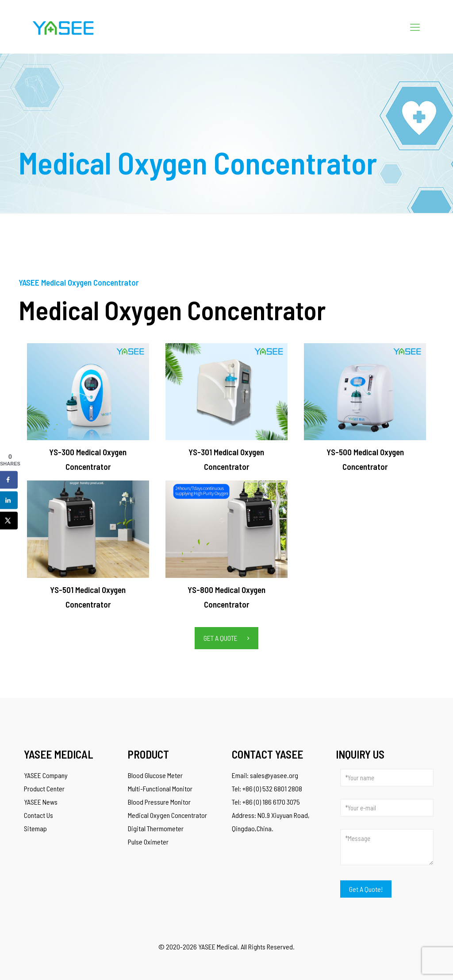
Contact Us (38, 815)
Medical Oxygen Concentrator (167, 815)
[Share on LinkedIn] (9, 500)
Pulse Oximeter (148, 842)
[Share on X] (9, 521)
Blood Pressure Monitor (159, 802)
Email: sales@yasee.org (265, 775)
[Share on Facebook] (9, 480)
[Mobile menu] (415, 27)
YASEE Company (46, 775)
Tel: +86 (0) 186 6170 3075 (266, 802)
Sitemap (35, 828)
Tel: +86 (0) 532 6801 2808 (267, 788)
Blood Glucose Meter (155, 775)
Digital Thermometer (156, 828)
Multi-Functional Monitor (160, 788)
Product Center (44, 788)
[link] (88, 392)
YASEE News (41, 802)
